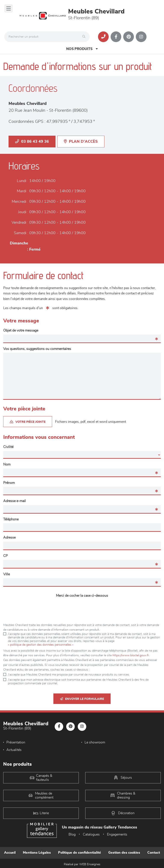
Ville (7, 574)
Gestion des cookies (124, 853)
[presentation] (82, 608)
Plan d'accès (81, 141)
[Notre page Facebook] (116, 37)
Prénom (9, 483)
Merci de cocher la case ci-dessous (82, 596)
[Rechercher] (85, 37)
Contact (154, 853)
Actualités (14, 750)
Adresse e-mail (15, 501)
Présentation (16, 742)
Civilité (8, 447)
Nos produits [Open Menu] (82, 49)
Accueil (10, 853)
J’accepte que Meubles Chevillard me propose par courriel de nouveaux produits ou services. (69, 675)
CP (5, 556)
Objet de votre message (21, 330)
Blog (72, 834)
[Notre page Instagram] (141, 37)
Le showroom (95, 742)
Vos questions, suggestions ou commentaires (37, 349)
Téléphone (11, 519)
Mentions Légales (37, 853)
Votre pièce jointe (28, 422)
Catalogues (91, 834)
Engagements (117, 834)
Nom (7, 464)
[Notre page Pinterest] (129, 37)
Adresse (9, 538)
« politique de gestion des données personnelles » (41, 645)
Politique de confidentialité (80, 853)
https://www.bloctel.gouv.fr (131, 655)
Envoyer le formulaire (82, 699)
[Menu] (9, 8)
